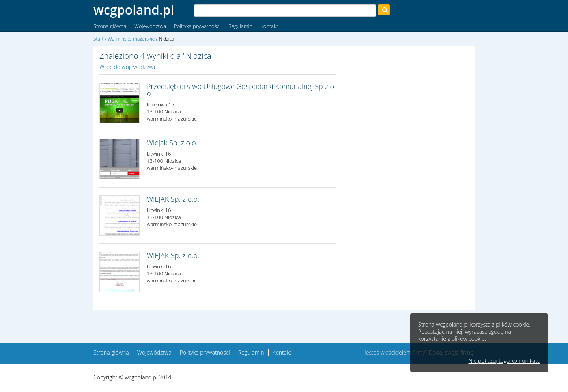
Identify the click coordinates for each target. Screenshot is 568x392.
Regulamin (240, 26)
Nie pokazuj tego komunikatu (504, 361)
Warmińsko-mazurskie (131, 39)
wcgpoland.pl (134, 10)
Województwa (150, 26)
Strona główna (110, 26)
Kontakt (269, 26)
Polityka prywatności (197, 26)
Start (99, 39)
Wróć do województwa (127, 67)
